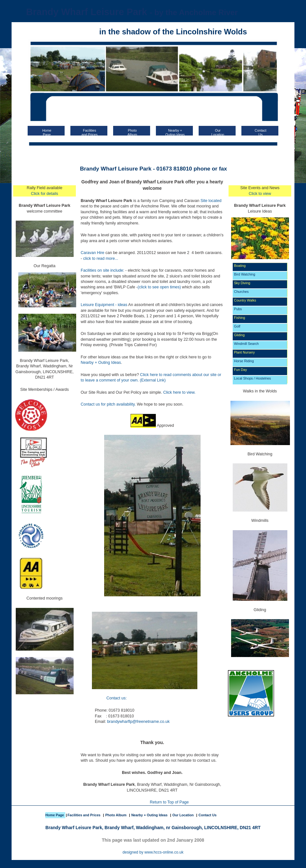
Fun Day (240, 370)
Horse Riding (244, 361)
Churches (241, 292)
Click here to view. (180, 392)
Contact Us (207, 815)
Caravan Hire (93, 253)
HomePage (47, 132)
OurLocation (218, 132)
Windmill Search (246, 344)
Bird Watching (245, 274)
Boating (240, 266)
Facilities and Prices (84, 815)
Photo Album (116, 815)
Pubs (238, 309)
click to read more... (101, 259)
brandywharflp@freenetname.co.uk (138, 722)
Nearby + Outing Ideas (175, 132)
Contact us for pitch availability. (108, 404)
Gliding (239, 335)
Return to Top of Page (169, 802)
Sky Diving (242, 283)
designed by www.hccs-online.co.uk (153, 852)
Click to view (260, 194)
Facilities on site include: (102, 270)
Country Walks (245, 300)
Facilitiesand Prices (90, 132)
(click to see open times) (159, 287)
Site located (211, 201)
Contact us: (117, 698)
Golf (237, 326)
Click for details (45, 194)
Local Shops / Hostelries (252, 378)
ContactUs (260, 132)
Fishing (239, 318)
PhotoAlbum (132, 132)
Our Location (183, 815)
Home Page (55, 815)
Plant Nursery (244, 352)
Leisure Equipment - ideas (104, 305)
